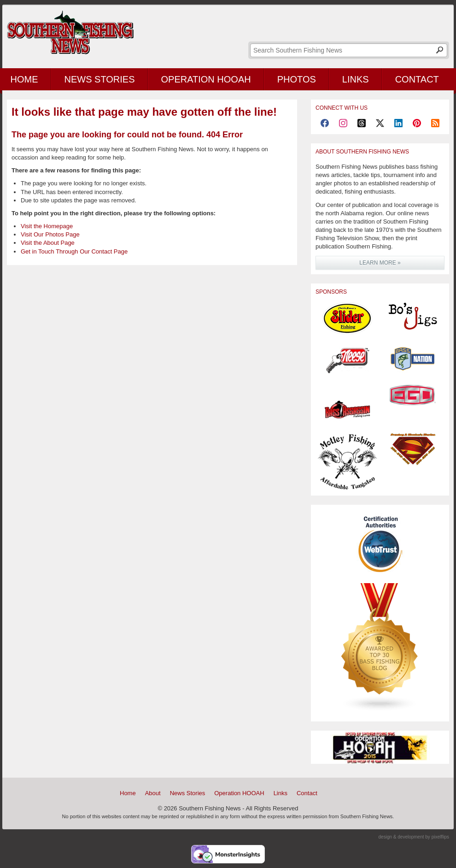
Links (356, 79)
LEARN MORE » (380, 263)
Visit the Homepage (47, 226)
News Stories (100, 79)
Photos (297, 79)
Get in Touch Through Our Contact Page (74, 251)
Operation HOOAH (206, 79)
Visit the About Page (48, 243)
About (153, 793)
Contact (417, 79)
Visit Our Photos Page (50, 234)
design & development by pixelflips (414, 837)
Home (128, 793)
